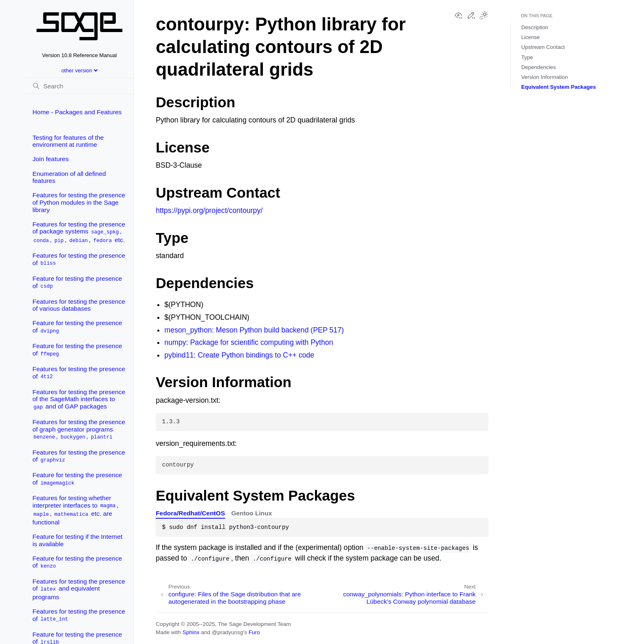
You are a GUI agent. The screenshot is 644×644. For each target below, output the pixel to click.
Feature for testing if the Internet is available (77, 540)
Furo (254, 632)
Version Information (545, 77)
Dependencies (538, 67)
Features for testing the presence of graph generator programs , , (79, 429)
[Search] (79, 86)
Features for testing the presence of (79, 260)
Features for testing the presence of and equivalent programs (79, 589)
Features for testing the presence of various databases (79, 305)
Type (527, 57)
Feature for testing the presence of (77, 283)
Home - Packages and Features (77, 112)
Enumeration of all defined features (69, 177)
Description (535, 27)
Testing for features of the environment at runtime (68, 141)
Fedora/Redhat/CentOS (190, 513)
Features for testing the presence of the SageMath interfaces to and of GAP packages (79, 399)
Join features (51, 159)
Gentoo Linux (252, 513)
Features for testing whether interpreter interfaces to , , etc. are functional (75, 510)
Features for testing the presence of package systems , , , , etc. (79, 232)
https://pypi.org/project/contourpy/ (209, 210)
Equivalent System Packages (559, 87)
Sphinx (191, 632)
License (530, 37)
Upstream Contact (543, 47)
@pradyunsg (227, 632)
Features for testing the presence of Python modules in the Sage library (79, 202)
